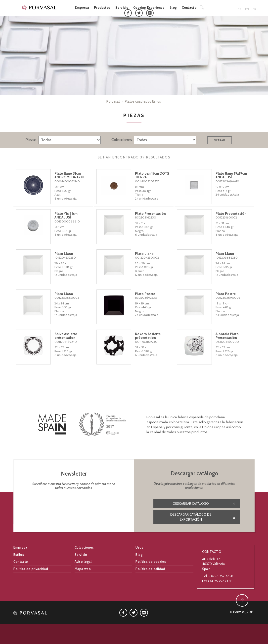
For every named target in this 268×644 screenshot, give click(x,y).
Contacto (189, 7)
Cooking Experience (149, 7)
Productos (102, 7)
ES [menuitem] (239, 9)
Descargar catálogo (191, 503)
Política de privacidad (31, 569)
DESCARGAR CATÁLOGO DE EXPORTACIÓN (191, 517)
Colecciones (84, 547)
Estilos (19, 555)
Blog (173, 7)
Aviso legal (83, 562)
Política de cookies (151, 562)
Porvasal (113, 101)
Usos (139, 547)
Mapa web (83, 569)
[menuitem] (241, 9)
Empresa (82, 7)
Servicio (122, 7)
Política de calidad (150, 569)
